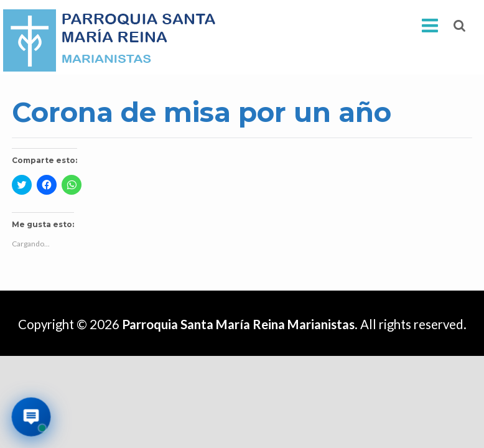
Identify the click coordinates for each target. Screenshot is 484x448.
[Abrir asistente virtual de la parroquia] (31, 417)
